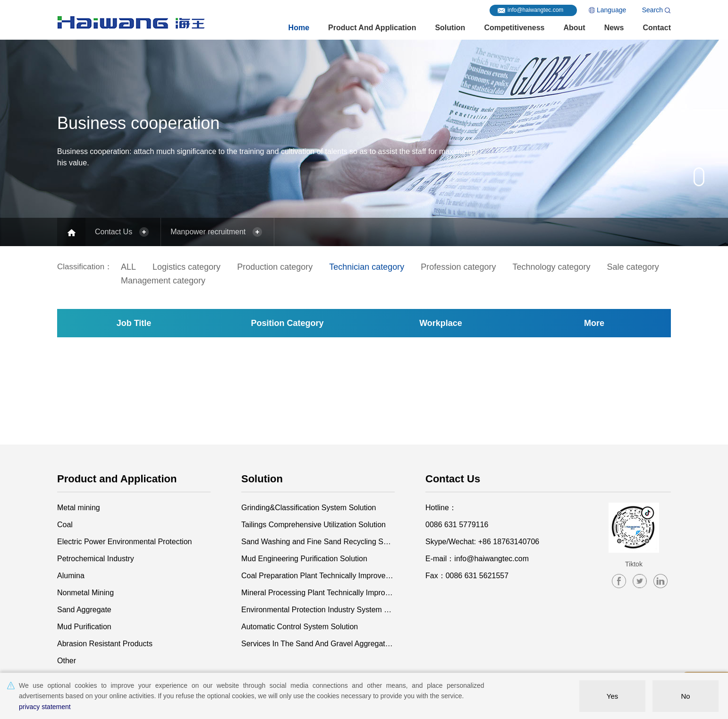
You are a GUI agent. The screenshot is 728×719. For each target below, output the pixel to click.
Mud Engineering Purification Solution (304, 559)
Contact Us (114, 232)
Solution (450, 28)
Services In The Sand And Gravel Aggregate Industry (318, 644)
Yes (612, 696)
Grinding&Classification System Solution (309, 508)
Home (299, 28)
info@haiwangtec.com (535, 10)
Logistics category (186, 267)
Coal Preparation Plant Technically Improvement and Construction (318, 576)
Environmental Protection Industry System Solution (318, 610)
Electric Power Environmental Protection (124, 542)
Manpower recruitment (208, 232)
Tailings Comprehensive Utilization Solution (313, 525)
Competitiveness (514, 28)
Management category (163, 281)
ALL (128, 267)
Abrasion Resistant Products (105, 644)
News (614, 28)
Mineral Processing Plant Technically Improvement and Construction (318, 593)
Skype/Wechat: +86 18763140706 (482, 542)
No (685, 696)
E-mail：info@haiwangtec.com (477, 559)
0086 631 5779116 (457, 525)
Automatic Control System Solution (300, 627)
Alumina (71, 576)
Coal (65, 525)
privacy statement (45, 707)
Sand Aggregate (84, 610)
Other (67, 661)
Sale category (633, 267)
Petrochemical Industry (96, 559)
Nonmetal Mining (85, 593)
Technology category (551, 267)
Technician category (367, 267)
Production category (275, 267)
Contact (657, 28)
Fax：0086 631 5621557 (467, 576)
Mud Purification (84, 627)
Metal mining (79, 508)
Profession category (458, 267)
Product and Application (372, 28)
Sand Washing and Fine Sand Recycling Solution (318, 542)
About (574, 28)
